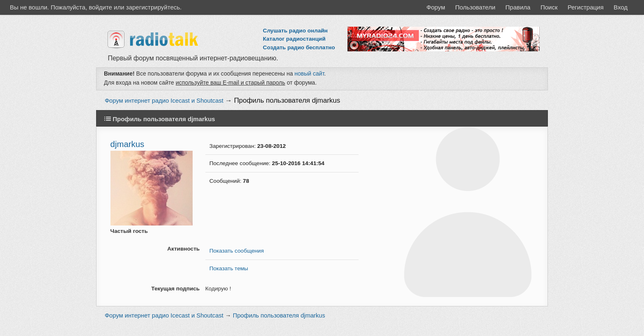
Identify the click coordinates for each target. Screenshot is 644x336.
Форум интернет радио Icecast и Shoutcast (164, 101)
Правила (518, 7)
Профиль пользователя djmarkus (287, 100)
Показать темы (229, 268)
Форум (436, 7)
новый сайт (309, 74)
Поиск (549, 7)
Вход (621, 7)
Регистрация (586, 7)
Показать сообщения (237, 251)
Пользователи (475, 7)
